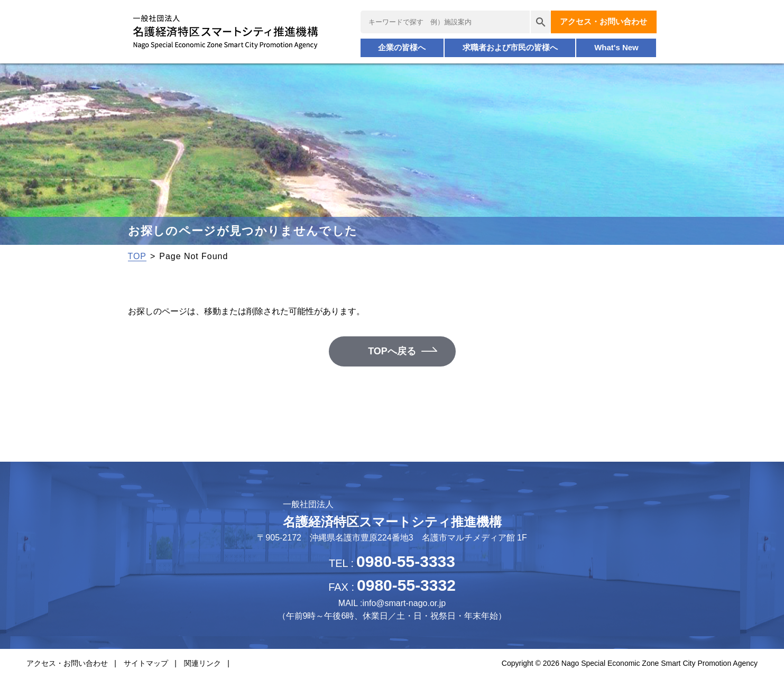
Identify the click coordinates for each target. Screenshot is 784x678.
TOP (137, 256)
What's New (616, 47)
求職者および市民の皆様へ (510, 47)
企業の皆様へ (402, 47)
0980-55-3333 (406, 561)
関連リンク (202, 663)
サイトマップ (146, 663)
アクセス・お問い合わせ (603, 21)
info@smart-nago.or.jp (404, 603)
